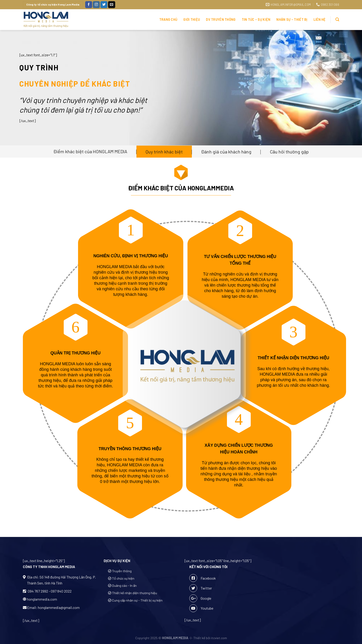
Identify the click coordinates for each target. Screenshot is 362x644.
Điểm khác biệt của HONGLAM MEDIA (90, 151)
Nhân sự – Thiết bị (292, 19)
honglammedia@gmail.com (59, 607)
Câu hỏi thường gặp (289, 152)
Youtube (201, 608)
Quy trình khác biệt (164, 152)
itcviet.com (219, 638)
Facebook (203, 578)
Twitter (201, 588)
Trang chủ (168, 19)
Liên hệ (320, 19)
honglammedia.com (42, 599)
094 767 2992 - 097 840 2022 (49, 591)
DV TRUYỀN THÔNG (221, 19)
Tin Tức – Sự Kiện (256, 19)
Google (200, 598)
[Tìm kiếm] (337, 19)
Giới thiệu (192, 19)
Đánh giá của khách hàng (226, 152)
